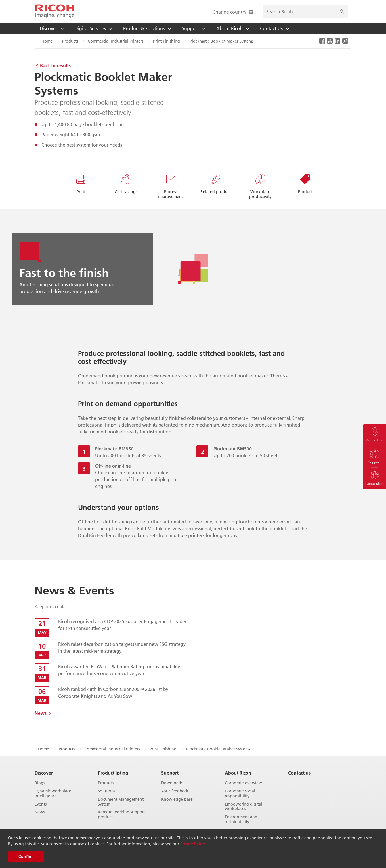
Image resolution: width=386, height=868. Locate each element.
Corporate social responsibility (240, 794)
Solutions (107, 791)
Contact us (299, 773)
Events (41, 804)
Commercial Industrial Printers (116, 41)
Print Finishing (166, 41)
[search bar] (305, 12)
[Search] (342, 12)
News (41, 713)
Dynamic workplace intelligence (53, 794)
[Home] (55, 11)
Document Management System (121, 802)
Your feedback (175, 791)
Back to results (55, 65)
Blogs (40, 783)
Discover (44, 773)
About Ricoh (238, 773)
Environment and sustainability (241, 819)
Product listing (113, 773)
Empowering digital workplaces (244, 807)
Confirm (26, 857)
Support (170, 773)
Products (70, 41)
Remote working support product (121, 815)
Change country (233, 12)
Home (47, 41)
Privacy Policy (193, 844)
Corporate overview (243, 783)
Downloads (172, 783)
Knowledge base (177, 799)
